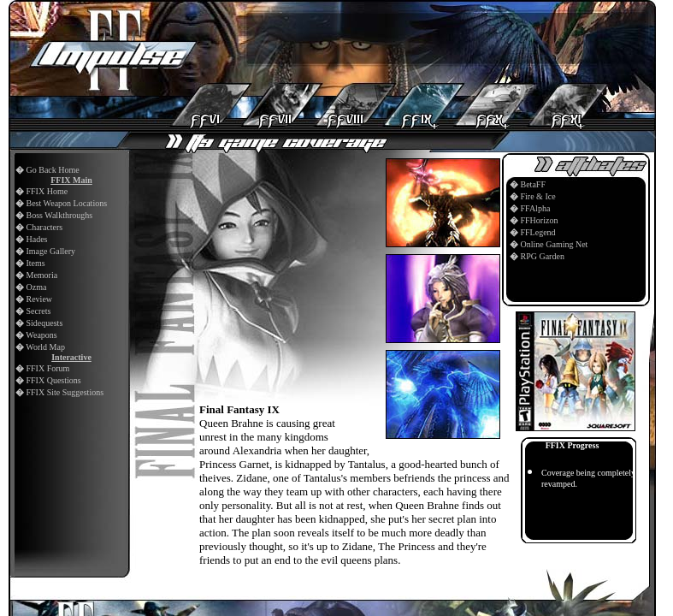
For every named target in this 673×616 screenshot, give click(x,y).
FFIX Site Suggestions (65, 392)
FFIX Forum (48, 368)
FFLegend (538, 232)
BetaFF (533, 184)
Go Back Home (53, 170)
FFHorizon (540, 220)
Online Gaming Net (555, 244)
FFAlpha (536, 208)
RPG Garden (543, 256)
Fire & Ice (538, 196)
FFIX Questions (54, 380)
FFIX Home (47, 191)
